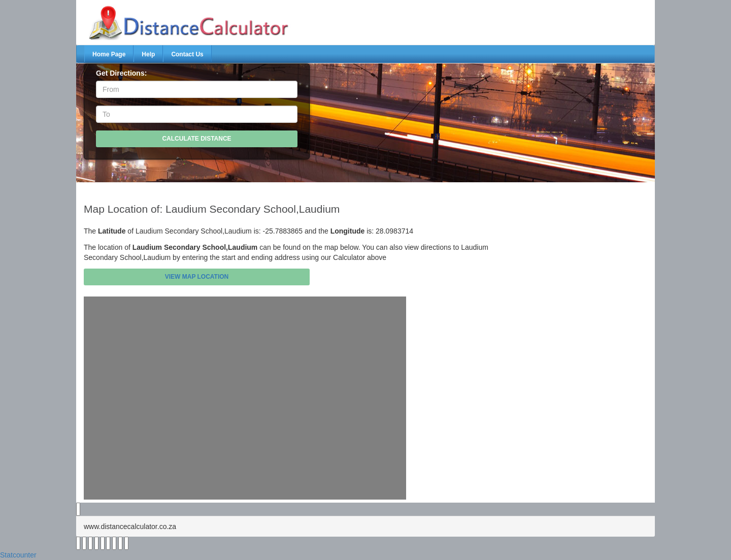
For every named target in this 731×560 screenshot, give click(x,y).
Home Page (109, 54)
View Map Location (197, 277)
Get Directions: (121, 73)
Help (148, 54)
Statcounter (18, 555)
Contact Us (187, 54)
